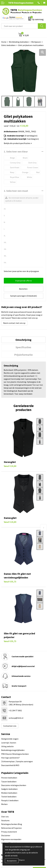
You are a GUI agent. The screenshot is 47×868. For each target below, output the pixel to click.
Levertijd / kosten (9, 743)
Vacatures (5, 820)
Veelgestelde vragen (10, 739)
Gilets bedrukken (8, 45)
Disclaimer (6, 835)
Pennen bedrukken (9, 778)
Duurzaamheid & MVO (10, 765)
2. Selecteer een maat (16, 191)
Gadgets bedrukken (9, 789)
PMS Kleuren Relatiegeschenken (15, 754)
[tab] (23, 340)
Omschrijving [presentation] (23, 340)
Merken (4, 804)
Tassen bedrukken (9, 782)
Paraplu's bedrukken (10, 800)
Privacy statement (9, 832)
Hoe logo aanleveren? (10, 758)
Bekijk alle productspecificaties (18, 143)
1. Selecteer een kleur (16, 151)
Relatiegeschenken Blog (12, 824)
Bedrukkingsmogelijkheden (13, 750)
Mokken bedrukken (9, 793)
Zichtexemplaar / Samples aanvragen (17, 761)
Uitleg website (7, 746)
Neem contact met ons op (14, 323)
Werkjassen (36, 42)
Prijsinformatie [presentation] (23, 355)
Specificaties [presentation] (23, 347)
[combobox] (20, 26)
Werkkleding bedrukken (19, 42)
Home (4, 42)
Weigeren (22, 860)
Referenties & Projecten (11, 828)
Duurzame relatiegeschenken (14, 785)
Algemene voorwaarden (11, 839)
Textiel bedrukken (9, 797)
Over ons (5, 817)
